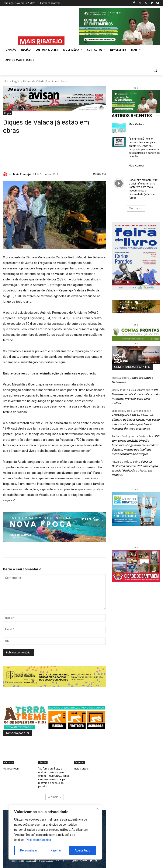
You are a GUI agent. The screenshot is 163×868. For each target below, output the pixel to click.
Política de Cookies (38, 840)
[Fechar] (97, 808)
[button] (155, 70)
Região (16, 81)
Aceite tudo (82, 850)
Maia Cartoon (11, 769)
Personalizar (29, 850)
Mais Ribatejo (22, 174)
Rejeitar (56, 850)
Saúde (43, 762)
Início (6, 81)
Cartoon (9, 762)
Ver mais (54, 797)
